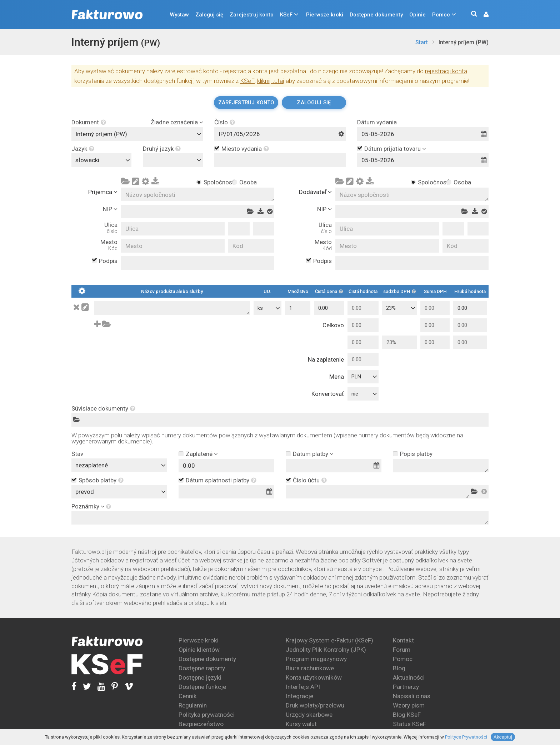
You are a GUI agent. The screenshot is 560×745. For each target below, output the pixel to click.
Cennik (188, 696)
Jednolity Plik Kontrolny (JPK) (326, 650)
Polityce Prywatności (466, 737)
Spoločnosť (212, 182)
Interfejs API (303, 687)
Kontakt (403, 640)
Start (422, 42)
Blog (399, 668)
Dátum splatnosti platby (221, 481)
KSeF (286, 15)
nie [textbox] (355, 394)
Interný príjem (116, 42)
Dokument (89, 122)
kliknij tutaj (271, 81)
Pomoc (441, 15)
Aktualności (409, 677)
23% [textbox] (391, 308)
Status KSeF (409, 724)
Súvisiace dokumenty (103, 409)
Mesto (109, 245)
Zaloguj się (209, 15)
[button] (482, 15)
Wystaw (179, 15)
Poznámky (85, 506)
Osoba (248, 182)
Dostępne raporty (202, 668)
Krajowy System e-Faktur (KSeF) (329, 640)
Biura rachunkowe (310, 668)
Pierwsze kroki (325, 15)
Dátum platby (311, 454)
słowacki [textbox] (87, 160)
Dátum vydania (377, 122)
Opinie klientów (199, 650)
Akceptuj (503, 737)
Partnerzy (406, 687)
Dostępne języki (200, 677)
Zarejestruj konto (252, 15)
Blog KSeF (407, 715)
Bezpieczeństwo (201, 724)
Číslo (225, 122)
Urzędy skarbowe (309, 715)
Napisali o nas (412, 696)
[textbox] (175, 160)
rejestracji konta (446, 71)
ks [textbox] (260, 308)
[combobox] (137, 134)
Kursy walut (301, 724)
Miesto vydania (245, 149)
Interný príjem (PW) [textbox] (101, 134)
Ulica (111, 228)
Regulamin (193, 705)
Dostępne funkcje (202, 687)
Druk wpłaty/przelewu (315, 705)
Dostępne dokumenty (376, 15)
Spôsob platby (101, 481)
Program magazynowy (316, 659)
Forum (402, 650)
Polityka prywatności (207, 715)
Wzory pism (409, 705)
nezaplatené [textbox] (92, 465)
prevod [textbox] (85, 492)
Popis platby (416, 454)
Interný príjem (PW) (464, 42)
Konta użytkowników (314, 677)
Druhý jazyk (162, 149)
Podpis (108, 261)
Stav (77, 454)
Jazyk (83, 149)
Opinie (417, 15)
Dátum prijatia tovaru (392, 149)
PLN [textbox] (356, 377)
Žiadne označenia (174, 122)
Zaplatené (199, 454)
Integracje (299, 696)
